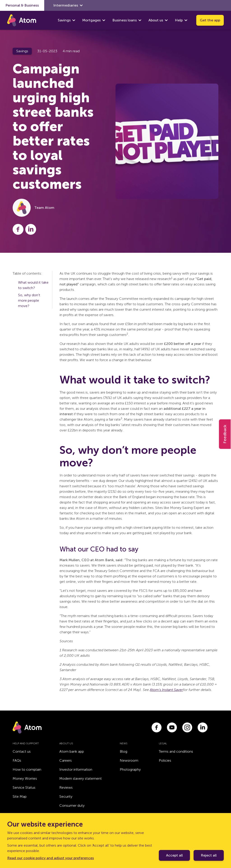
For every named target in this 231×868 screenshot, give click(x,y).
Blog (124, 751)
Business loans (125, 20)
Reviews (66, 787)
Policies (165, 760)
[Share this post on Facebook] (18, 229)
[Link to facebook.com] (157, 727)
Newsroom (129, 760)
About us (156, 20)
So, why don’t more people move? (29, 300)
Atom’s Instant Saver (166, 690)
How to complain (27, 769)
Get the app (210, 20)
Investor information (76, 769)
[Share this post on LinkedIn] (31, 229)
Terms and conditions (176, 751)
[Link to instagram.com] (187, 727)
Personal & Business (22, 5)
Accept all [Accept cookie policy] (174, 855)
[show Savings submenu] (74, 20)
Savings (64, 20)
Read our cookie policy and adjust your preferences (51, 858)
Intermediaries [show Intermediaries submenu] (68, 5)
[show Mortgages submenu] (104, 20)
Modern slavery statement (81, 778)
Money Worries (25, 778)
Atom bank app (72, 751)
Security (66, 796)
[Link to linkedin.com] (203, 727)
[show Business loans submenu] (140, 20)
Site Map (20, 796)
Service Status (24, 787)
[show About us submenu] (166, 20)
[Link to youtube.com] (172, 727)
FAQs (17, 760)
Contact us (22, 751)
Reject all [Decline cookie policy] (209, 855)
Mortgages (91, 20)
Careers (66, 760)
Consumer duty (72, 805)
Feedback (225, 434)
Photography (130, 769)
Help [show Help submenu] (181, 20)
